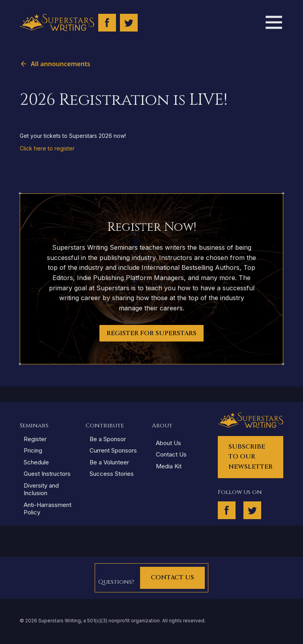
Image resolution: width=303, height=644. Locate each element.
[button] (273, 22)
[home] (57, 23)
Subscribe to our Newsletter (251, 457)
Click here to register (47, 148)
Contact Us (172, 577)
